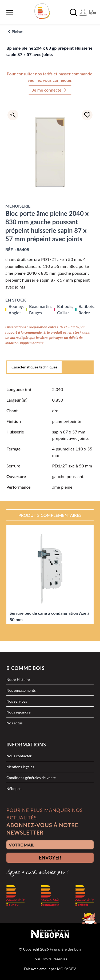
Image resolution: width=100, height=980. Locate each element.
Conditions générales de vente (31, 778)
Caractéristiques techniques (34, 367)
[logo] (42, 11)
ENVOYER (50, 858)
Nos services (17, 701)
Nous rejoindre (19, 712)
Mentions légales (20, 767)
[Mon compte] (83, 12)
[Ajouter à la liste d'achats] (87, 115)
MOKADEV (66, 969)
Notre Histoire (18, 679)
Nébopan (14, 788)
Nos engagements (21, 690)
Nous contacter (19, 756)
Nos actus (15, 723)
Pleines (18, 31)
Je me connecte (50, 90)
